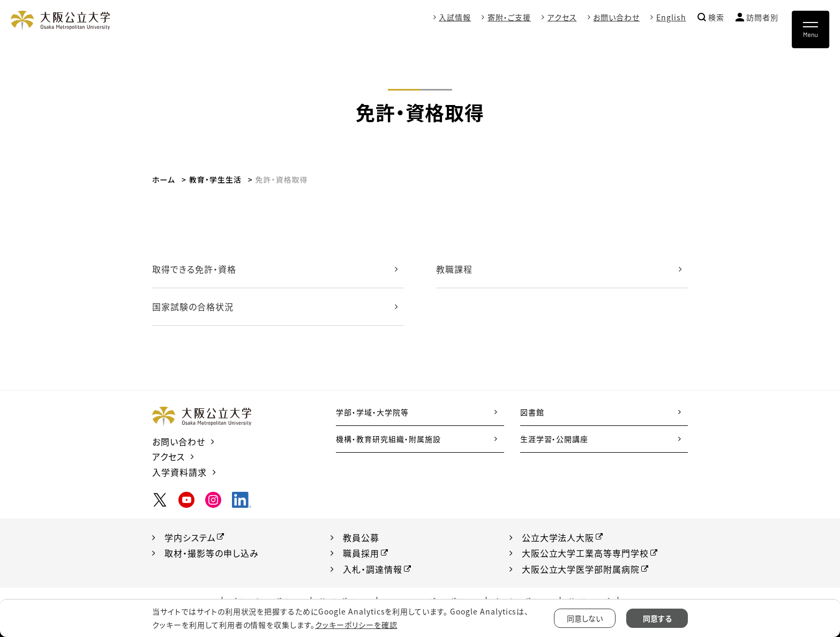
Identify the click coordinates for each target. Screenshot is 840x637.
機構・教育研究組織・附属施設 (388, 439)
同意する (657, 618)
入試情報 (455, 17)
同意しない (585, 618)
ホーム (164, 179)
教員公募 (361, 537)
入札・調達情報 (373, 569)
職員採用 (361, 553)
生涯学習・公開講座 (554, 439)
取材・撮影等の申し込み (212, 553)
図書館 (532, 412)
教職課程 (454, 269)
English (671, 17)
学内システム (190, 537)
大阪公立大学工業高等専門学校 (585, 553)
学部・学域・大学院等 (372, 412)
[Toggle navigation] (811, 29)
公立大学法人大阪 (558, 537)
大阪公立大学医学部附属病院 (581, 569)
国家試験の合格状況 (193, 306)
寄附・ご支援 (509, 17)
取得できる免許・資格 (194, 269)
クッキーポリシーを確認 (356, 625)
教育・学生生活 (215, 179)
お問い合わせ (616, 17)
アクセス (562, 17)
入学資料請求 (179, 472)
